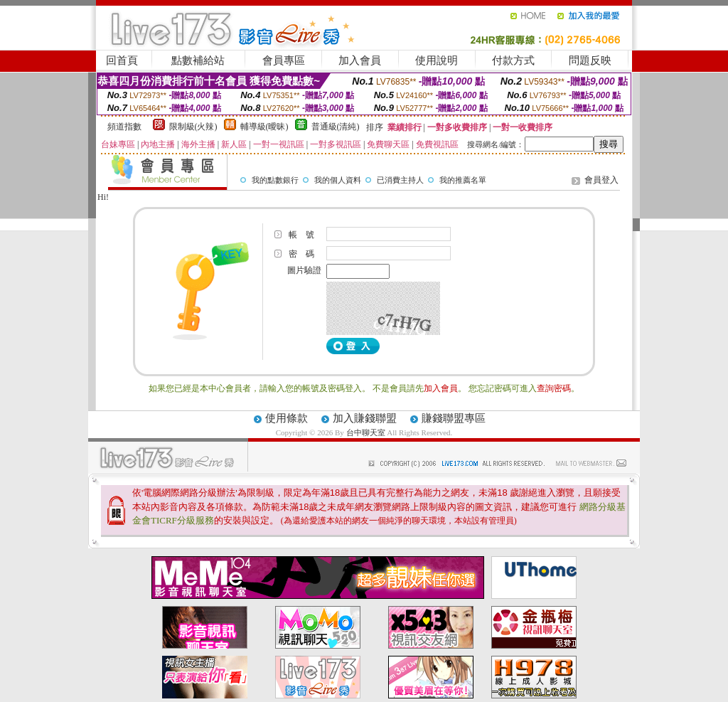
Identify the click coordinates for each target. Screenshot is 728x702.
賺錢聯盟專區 (454, 418)
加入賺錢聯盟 (365, 418)
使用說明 (437, 60)
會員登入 (601, 180)
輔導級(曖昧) (264, 127)
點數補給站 (198, 60)
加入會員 (360, 60)
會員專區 (284, 60)
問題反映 (590, 60)
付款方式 (513, 60)
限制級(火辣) (193, 127)
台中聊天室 (367, 432)
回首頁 (122, 60)
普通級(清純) (336, 127)
